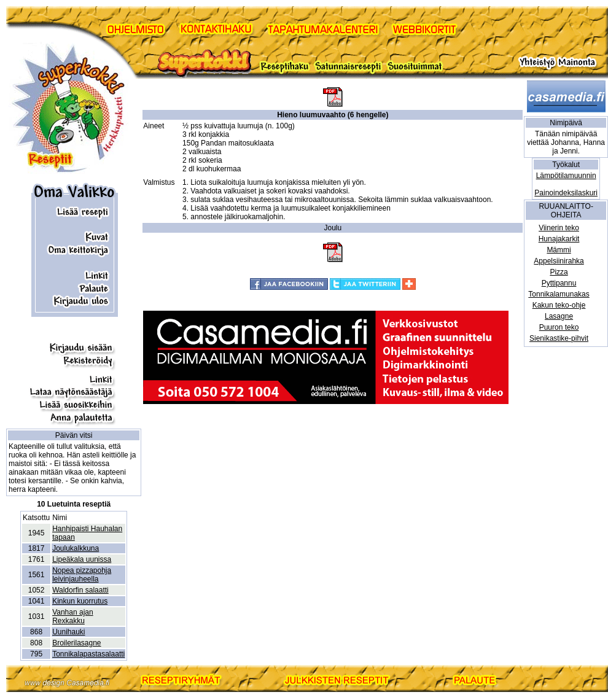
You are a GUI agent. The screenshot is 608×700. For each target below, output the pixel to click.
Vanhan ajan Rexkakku (73, 616)
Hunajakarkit (559, 239)
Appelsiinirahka (559, 261)
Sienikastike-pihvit (559, 338)
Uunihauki (68, 632)
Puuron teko (559, 327)
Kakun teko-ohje (559, 305)
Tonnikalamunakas (559, 294)
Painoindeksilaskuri (566, 193)
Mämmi (559, 250)
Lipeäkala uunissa (82, 559)
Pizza (559, 272)
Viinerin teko (559, 228)
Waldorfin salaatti (80, 590)
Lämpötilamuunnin (566, 176)
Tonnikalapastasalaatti (88, 654)
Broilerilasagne (76, 643)
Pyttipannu (559, 283)
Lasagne (559, 316)
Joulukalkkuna (76, 548)
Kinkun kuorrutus (80, 601)
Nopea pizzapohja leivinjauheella (82, 575)
